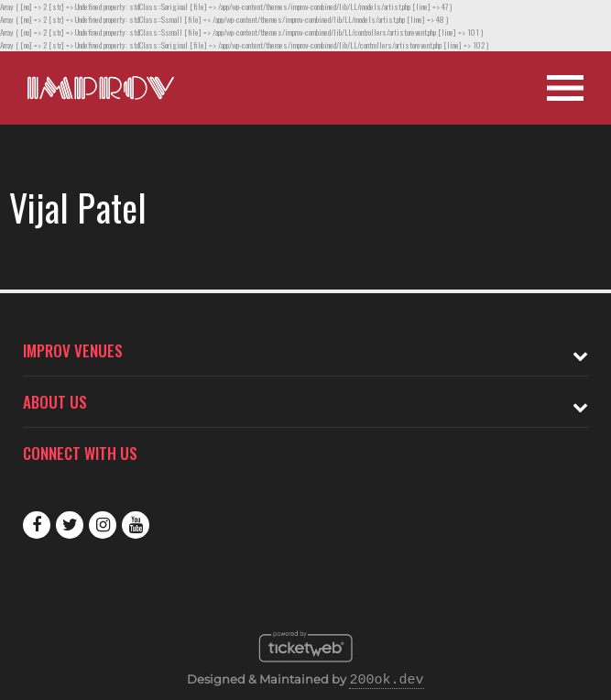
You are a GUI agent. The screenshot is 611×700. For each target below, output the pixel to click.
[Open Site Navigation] (565, 88)
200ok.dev (386, 681)
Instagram (103, 525)
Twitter (70, 525)
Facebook (37, 525)
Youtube (136, 525)
